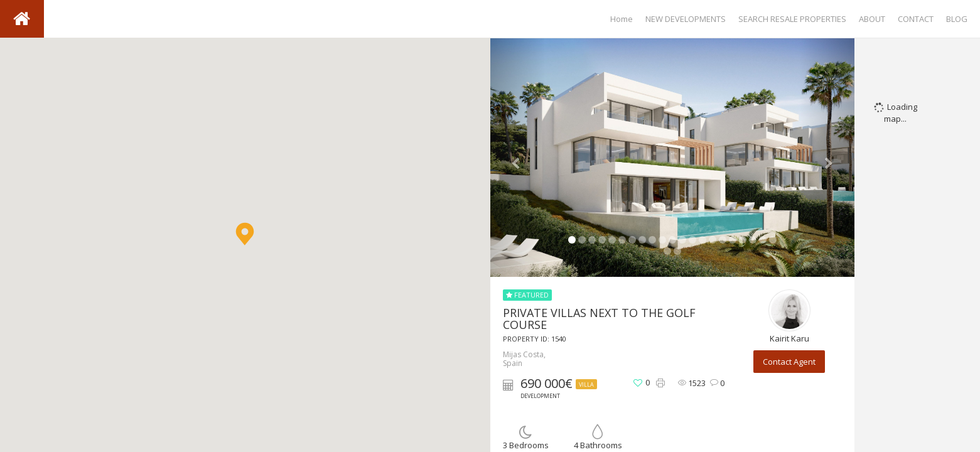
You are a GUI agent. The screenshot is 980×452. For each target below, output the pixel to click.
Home (622, 19)
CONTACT (916, 19)
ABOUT (872, 19)
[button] (245, 234)
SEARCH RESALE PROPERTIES (792, 19)
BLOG (957, 19)
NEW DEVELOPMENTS (686, 19)
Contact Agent (789, 362)
